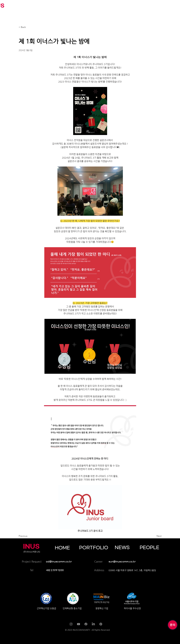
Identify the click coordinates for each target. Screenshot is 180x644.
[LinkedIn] (93, 624)
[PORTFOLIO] (95, 548)
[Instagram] (71, 624)
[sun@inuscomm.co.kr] (126, 562)
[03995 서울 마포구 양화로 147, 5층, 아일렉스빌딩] (135, 570)
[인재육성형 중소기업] (89, 608)
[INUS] (32, 546)
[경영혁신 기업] (122, 608)
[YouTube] (78, 624)
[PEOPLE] (154, 548)
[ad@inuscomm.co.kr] (62, 562)
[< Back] (28, 27)
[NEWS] (129, 548)
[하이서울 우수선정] (150, 608)
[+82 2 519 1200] (56, 570)
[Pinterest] (101, 624)
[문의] (173, 625)
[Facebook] (86, 624)
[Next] (154, 536)
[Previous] (28, 536)
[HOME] (69, 548)
